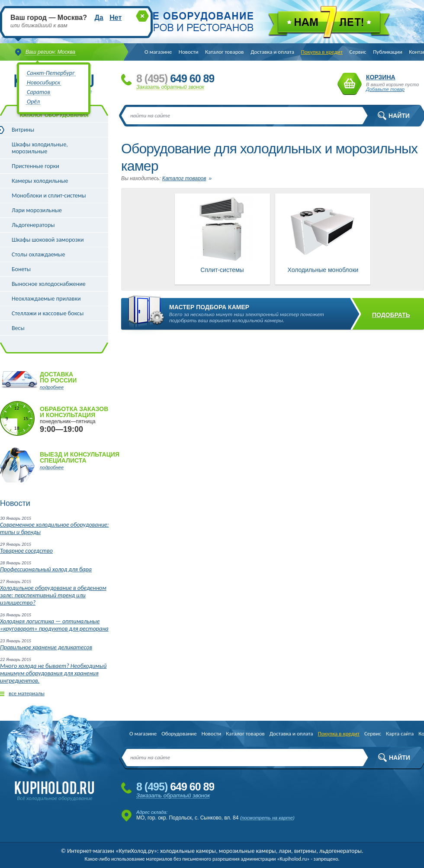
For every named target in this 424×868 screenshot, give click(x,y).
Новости (189, 52)
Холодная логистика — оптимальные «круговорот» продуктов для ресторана (54, 625)
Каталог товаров (225, 52)
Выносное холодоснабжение (49, 284)
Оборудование (179, 734)
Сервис (358, 52)
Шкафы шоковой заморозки (48, 240)
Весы (18, 328)
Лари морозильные (37, 210)
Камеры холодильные (40, 181)
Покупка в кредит (322, 52)
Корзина (350, 84)
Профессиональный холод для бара (46, 569)
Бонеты (21, 269)
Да (99, 18)
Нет (116, 18)
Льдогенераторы (33, 225)
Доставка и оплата (272, 52)
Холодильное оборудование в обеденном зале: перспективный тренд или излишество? (53, 595)
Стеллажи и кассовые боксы (48, 313)
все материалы (27, 693)
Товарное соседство (26, 551)
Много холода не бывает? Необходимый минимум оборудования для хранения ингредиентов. (53, 673)
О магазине (158, 52)
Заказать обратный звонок (170, 87)
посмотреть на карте (267, 818)
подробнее (52, 387)
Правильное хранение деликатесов (46, 647)
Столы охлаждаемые (38, 254)
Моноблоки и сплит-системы (49, 196)
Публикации (387, 52)
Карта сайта (400, 734)
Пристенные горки (35, 166)
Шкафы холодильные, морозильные (40, 148)
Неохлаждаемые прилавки (46, 299)
